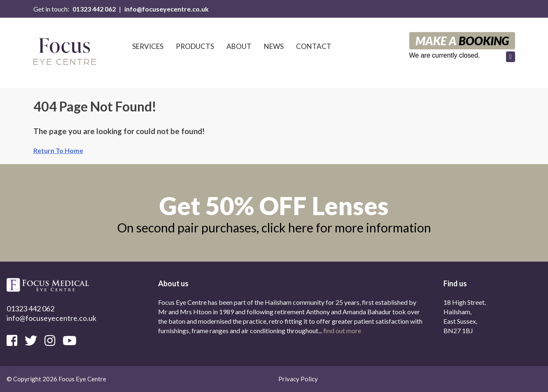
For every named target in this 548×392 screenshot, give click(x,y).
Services (148, 46)
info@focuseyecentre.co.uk (167, 9)
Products (195, 46)
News (274, 46)
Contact (314, 46)
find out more (342, 331)
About (239, 46)
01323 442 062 (94, 9)
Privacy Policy (298, 379)
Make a (462, 41)
